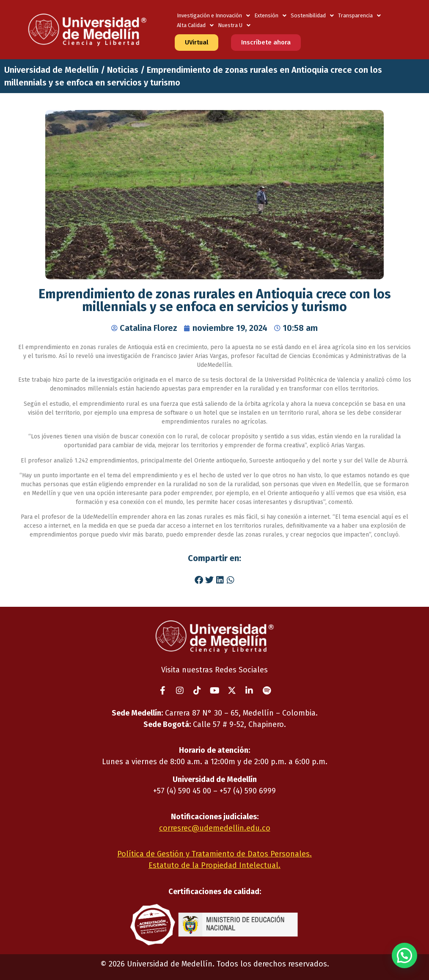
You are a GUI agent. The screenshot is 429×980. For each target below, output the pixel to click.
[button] (199, 580)
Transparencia (359, 15)
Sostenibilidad (312, 15)
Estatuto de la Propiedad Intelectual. (214, 865)
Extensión (270, 15)
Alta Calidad (195, 25)
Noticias (123, 70)
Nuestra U (234, 25)
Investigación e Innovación (213, 15)
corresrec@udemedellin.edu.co (215, 828)
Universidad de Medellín (51, 70)
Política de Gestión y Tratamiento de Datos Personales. (214, 854)
